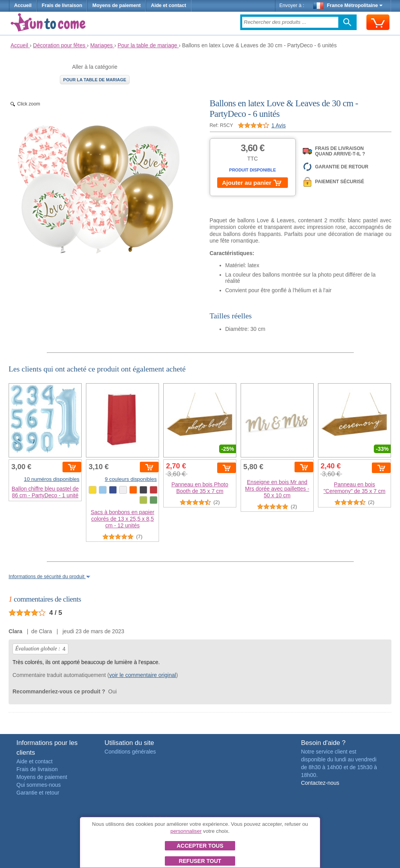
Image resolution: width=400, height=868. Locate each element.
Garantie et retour (38, 793)
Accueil (23, 5)
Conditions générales (130, 752)
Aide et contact (168, 5)
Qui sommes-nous (39, 785)
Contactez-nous (320, 783)
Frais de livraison (62, 5)
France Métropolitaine (348, 5)
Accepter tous (200, 846)
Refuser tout (200, 861)
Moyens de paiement (116, 5)
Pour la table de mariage (95, 80)
